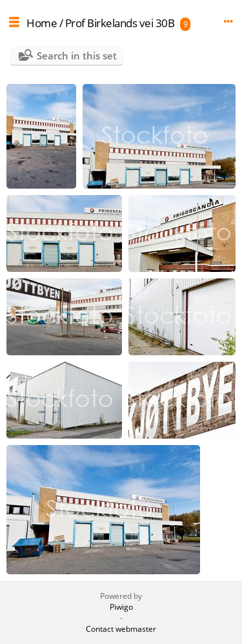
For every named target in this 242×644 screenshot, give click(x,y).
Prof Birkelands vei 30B (120, 23)
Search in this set (77, 56)
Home (42, 23)
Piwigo (121, 607)
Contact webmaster (121, 629)
